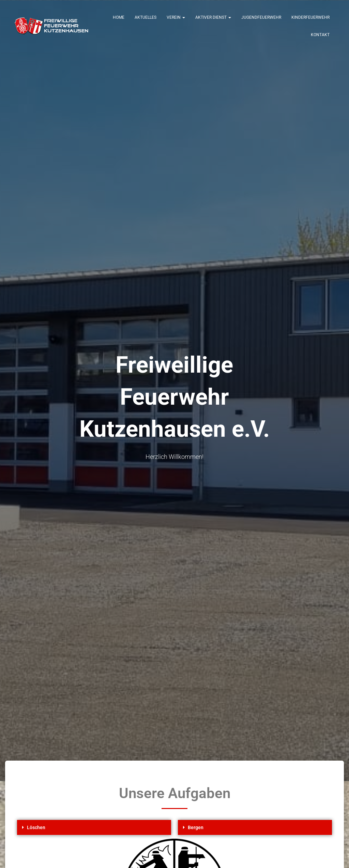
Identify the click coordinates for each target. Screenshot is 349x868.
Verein (176, 17)
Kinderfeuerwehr (310, 17)
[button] (94, 828)
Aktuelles (146, 17)
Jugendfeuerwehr (261, 17)
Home (119, 17)
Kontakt (320, 35)
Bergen (196, 827)
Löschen (36, 827)
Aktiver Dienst (213, 17)
